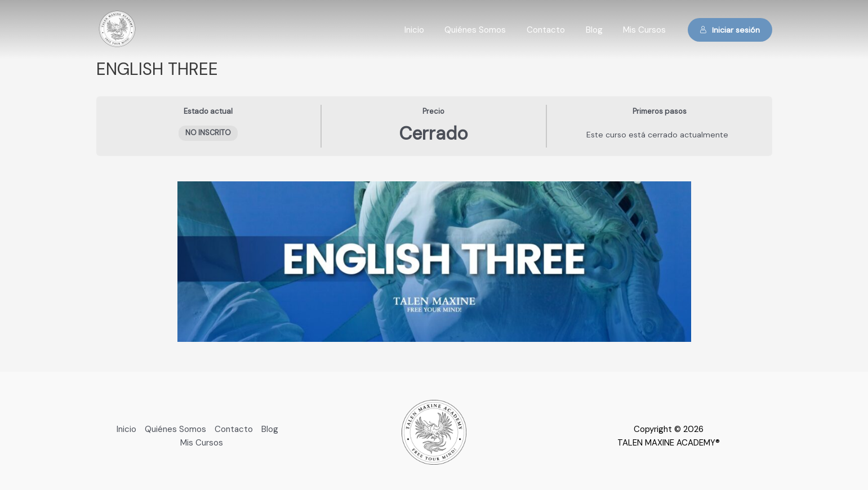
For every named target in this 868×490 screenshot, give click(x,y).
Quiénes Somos (489, 30)
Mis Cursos (647, 30)
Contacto (555, 30)
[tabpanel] (434, 262)
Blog (600, 30)
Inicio (431, 30)
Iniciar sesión (730, 30)
